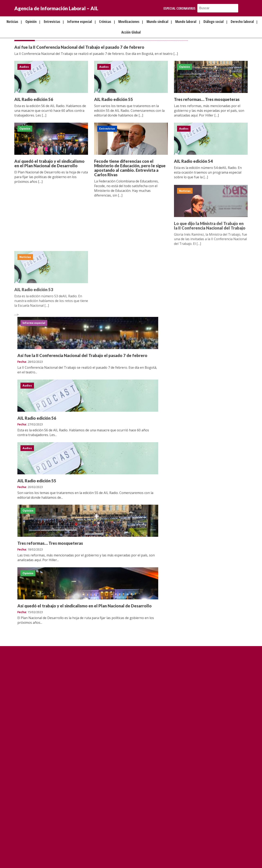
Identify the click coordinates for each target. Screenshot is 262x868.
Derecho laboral (242, 22)
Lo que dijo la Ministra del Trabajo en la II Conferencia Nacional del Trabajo (210, 227)
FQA (117, 858)
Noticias (12, 22)
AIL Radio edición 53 (34, 291)
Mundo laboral (186, 22)
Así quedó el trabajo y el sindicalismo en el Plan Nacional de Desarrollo (49, 164)
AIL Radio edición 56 (34, 99)
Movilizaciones (129, 22)
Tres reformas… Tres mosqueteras (207, 99)
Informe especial (80, 22)
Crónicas (105, 22)
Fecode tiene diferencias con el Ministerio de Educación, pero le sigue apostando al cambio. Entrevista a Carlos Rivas (130, 168)
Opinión (31, 22)
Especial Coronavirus (180, 8)
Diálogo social (213, 22)
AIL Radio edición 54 (193, 161)
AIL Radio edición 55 (114, 99)
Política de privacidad (136, 858)
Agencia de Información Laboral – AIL (56, 8)
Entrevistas (52, 22)
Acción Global (131, 32)
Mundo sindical (157, 22)
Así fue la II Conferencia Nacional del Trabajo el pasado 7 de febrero (79, 47)
